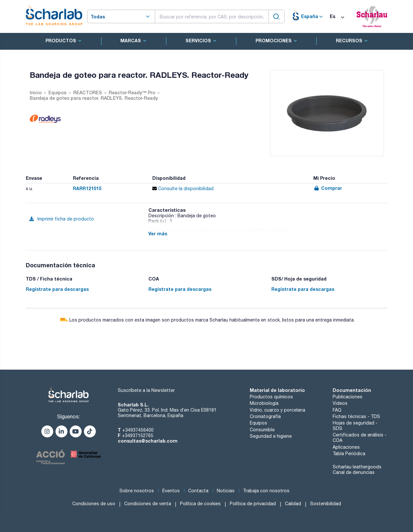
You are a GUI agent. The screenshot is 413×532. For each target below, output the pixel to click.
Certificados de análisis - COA (360, 438)
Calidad (293, 504)
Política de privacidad (253, 504)
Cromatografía (265, 416)
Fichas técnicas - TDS (356, 416)
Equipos (258, 423)
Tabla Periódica (349, 454)
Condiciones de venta (148, 504)
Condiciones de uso (94, 504)
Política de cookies (200, 504)
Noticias (226, 491)
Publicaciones (348, 397)
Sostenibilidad (326, 504)
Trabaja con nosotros (266, 491)
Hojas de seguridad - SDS (355, 426)
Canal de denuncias (354, 472)
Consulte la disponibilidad (183, 189)
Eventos (171, 491)
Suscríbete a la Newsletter (146, 390)
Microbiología (264, 403)
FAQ (337, 410)
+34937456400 (138, 430)
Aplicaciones (346, 447)
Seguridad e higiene (271, 436)
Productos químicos (271, 397)
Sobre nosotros (137, 491)
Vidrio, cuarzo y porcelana (277, 410)
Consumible (262, 430)
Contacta (198, 491)
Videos (340, 403)
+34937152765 (138, 435)
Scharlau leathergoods (357, 467)
